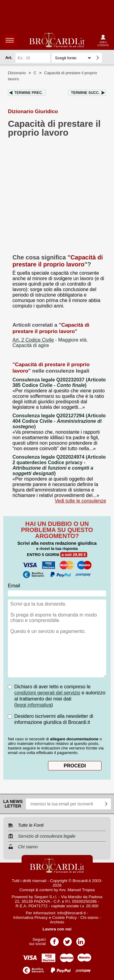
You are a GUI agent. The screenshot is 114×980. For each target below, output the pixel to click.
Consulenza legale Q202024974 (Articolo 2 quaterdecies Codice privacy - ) (59, 465)
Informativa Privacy (30, 917)
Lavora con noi (57, 929)
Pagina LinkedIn (81, 940)
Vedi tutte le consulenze (80, 501)
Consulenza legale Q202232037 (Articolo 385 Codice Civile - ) (59, 382)
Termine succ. (85, 93)
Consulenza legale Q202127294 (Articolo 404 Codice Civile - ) (59, 421)
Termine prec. (29, 93)
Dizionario (17, 73)
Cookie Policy (65, 917)
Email (14, 586)
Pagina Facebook (54, 940)
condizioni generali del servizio (47, 693)
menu (10, 40)
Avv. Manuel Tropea (77, 890)
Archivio (57, 922)
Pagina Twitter (67, 940)
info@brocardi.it (72, 913)
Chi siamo (89, 917)
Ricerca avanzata (108, 58)
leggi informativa (34, 705)
